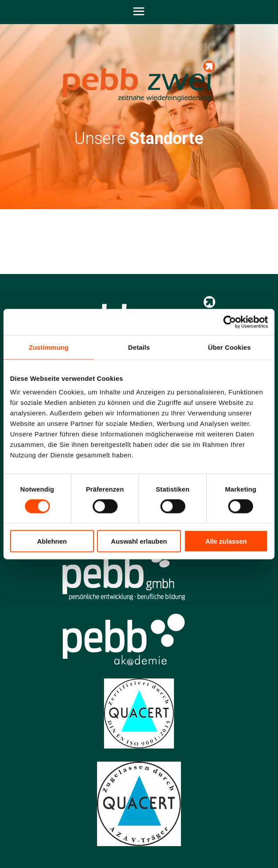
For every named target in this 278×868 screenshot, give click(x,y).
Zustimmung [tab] (49, 347)
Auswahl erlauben (139, 541)
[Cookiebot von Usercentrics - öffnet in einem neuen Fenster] (230, 322)
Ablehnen (52, 541)
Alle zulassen (226, 541)
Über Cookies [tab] (229, 347)
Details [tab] (139, 347)
